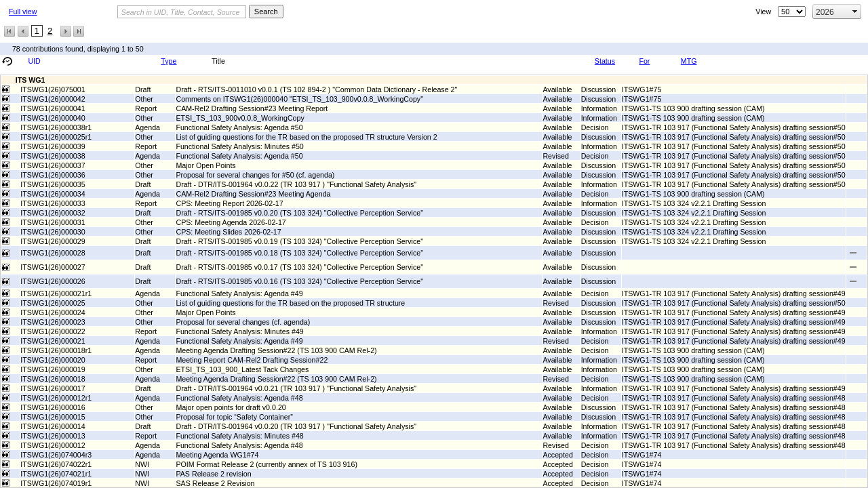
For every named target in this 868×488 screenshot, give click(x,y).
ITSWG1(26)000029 (53, 241)
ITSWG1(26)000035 (53, 184)
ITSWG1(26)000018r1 (56, 350)
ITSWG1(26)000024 (53, 312)
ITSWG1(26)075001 (53, 89)
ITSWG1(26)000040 (53, 118)
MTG (689, 61)
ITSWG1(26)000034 (53, 194)
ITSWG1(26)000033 (53, 203)
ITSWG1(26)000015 (53, 417)
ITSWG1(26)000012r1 (56, 398)
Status (605, 61)
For (644, 61)
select (855, 12)
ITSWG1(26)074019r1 (56, 483)
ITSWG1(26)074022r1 (56, 464)
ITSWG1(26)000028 (53, 253)
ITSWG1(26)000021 (53, 341)
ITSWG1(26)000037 (53, 165)
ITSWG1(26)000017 (53, 388)
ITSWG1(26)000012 (53, 445)
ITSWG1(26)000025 (53, 303)
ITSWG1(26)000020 (53, 360)
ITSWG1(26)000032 (53, 213)
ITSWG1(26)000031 (53, 222)
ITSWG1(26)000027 (53, 267)
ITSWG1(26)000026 (53, 281)
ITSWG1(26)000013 (53, 436)
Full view (23, 12)
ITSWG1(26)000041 (53, 108)
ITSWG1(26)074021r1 (56, 474)
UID (34, 61)
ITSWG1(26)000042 (53, 99)
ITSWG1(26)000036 (53, 175)
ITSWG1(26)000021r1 (56, 293)
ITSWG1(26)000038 (53, 156)
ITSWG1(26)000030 (53, 232)
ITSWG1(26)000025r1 (56, 137)
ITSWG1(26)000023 (53, 322)
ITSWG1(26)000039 (53, 146)
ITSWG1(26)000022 (53, 331)
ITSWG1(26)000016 (53, 407)
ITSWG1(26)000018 (53, 379)
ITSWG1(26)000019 (53, 369)
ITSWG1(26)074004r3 (56, 455)
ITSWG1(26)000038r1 (56, 127)
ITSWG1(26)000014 (53, 426)
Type (169, 61)
